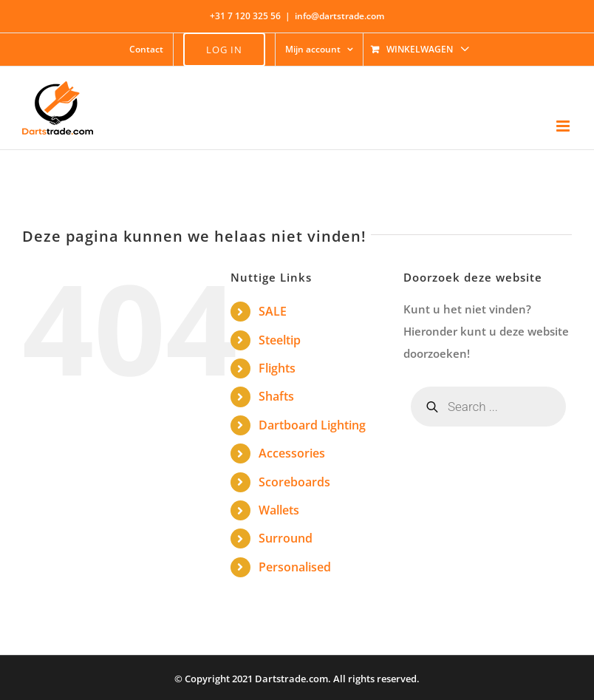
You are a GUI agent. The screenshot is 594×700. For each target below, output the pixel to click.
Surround (286, 538)
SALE (273, 311)
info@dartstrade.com (339, 16)
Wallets (279, 510)
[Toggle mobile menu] (564, 126)
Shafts (276, 396)
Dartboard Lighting (312, 425)
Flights (277, 368)
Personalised (295, 567)
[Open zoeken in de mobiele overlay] (488, 407)
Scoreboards (294, 482)
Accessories (292, 453)
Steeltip (280, 340)
